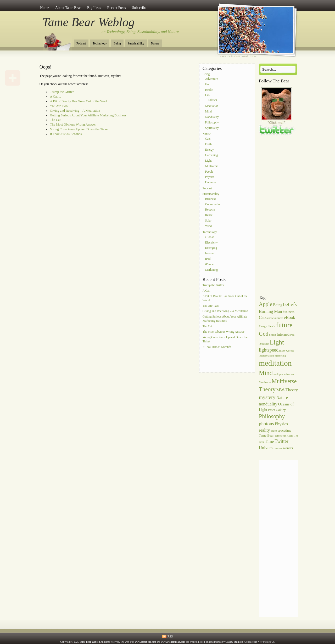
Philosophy (212, 123)
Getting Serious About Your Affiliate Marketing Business (88, 115)
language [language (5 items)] (264, 344)
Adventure (212, 79)
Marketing (211, 270)
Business (211, 199)
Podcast (81, 44)
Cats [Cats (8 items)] (263, 317)
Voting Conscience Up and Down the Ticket (79, 129)
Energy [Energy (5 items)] (263, 326)
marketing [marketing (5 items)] (280, 356)
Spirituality (212, 128)
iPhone (209, 264)
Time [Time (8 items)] (269, 441)
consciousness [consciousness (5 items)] (275, 318)
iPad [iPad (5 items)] (292, 335)
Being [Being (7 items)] (278, 305)
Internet (210, 254)
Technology (100, 44)
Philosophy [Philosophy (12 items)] (272, 416)
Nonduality (212, 117)
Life (208, 95)
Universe (211, 183)
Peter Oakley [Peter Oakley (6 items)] (277, 410)
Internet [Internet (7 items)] (283, 334)
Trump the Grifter (62, 92)
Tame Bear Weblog (89, 22)
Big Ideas (94, 8)
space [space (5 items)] (274, 431)
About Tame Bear (68, 8)
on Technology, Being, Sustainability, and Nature (140, 32)
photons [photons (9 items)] (266, 424)
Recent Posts (117, 8)
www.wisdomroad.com (173, 642)
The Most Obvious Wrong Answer (73, 125)
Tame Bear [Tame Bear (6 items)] (266, 435)
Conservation (213, 204)
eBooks (210, 237)
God (208, 84)
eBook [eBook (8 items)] (290, 317)
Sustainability (136, 44)
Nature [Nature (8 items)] (282, 397)
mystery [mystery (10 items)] (267, 397)
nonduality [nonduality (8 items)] (268, 404)
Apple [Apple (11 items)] (266, 304)
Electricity (211, 243)
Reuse (209, 215)
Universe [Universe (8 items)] (267, 448)
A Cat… (55, 97)
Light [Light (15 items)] (277, 342)
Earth (208, 145)
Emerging (211, 248)
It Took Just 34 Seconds (66, 134)
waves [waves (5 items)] (279, 448)
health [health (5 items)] (272, 335)
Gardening (212, 155)
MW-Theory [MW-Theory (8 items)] (287, 390)
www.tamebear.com (145, 642)
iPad (208, 259)
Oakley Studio (233, 642)
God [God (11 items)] (264, 334)
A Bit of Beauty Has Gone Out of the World (79, 101)
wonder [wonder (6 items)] (288, 448)
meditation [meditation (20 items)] (275, 363)
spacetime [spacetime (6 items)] (284, 430)
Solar (208, 221)
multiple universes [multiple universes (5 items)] (284, 374)
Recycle (210, 210)
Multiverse (212, 166)
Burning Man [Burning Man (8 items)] (270, 311)
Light (208, 161)
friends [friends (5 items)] (272, 326)
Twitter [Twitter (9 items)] (281, 441)
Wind (208, 226)
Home (44, 8)
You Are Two (59, 106)
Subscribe (139, 8)
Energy (210, 150)
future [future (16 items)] (284, 325)
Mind (208, 112)
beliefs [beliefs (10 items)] (290, 304)
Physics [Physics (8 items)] (281, 424)
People (209, 172)
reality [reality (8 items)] (264, 430)
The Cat (55, 120)
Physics (210, 177)
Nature (155, 44)
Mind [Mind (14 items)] (266, 373)
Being (117, 44)
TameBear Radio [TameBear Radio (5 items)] (284, 436)
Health (209, 90)
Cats (208, 139)
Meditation (212, 106)
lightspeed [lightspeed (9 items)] (269, 350)
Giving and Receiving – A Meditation (75, 111)
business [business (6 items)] (289, 312)
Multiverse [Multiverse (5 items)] (265, 382)
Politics (212, 100)
